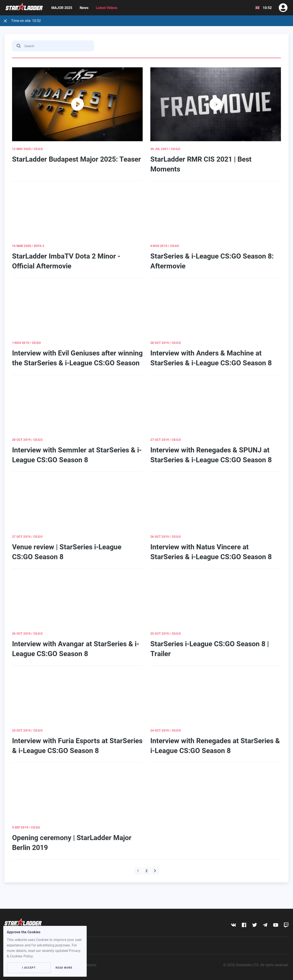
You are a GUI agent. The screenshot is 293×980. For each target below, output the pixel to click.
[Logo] (24, 8)
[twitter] (254, 925)
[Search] (53, 46)
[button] (155, 871)
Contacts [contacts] (89, 965)
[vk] (233, 925)
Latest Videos (107, 8)
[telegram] (265, 925)
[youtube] (276, 925)
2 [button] (146, 871)
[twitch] (286, 925)
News (84, 8)
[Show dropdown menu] (257, 8)
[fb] (244, 925)
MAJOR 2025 (62, 8)
